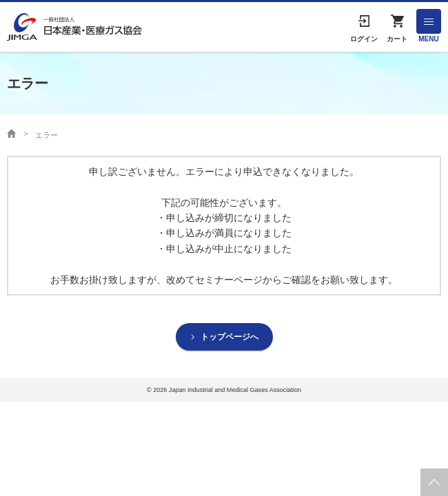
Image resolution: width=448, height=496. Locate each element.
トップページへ (230, 337)
